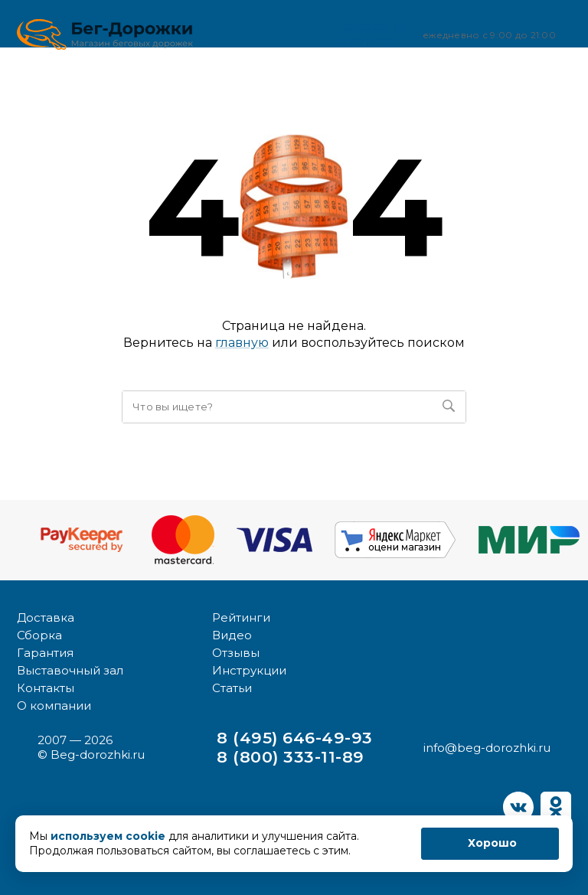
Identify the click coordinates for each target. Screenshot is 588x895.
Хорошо (492, 843)
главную (242, 343)
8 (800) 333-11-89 (291, 756)
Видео (232, 634)
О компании (54, 705)
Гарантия (45, 652)
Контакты (46, 687)
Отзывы (236, 652)
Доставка (46, 617)
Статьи (232, 687)
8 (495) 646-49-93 (295, 737)
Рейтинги (241, 617)
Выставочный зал (70, 670)
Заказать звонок (353, 34)
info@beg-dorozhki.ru (487, 747)
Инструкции (249, 670)
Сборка (39, 634)
